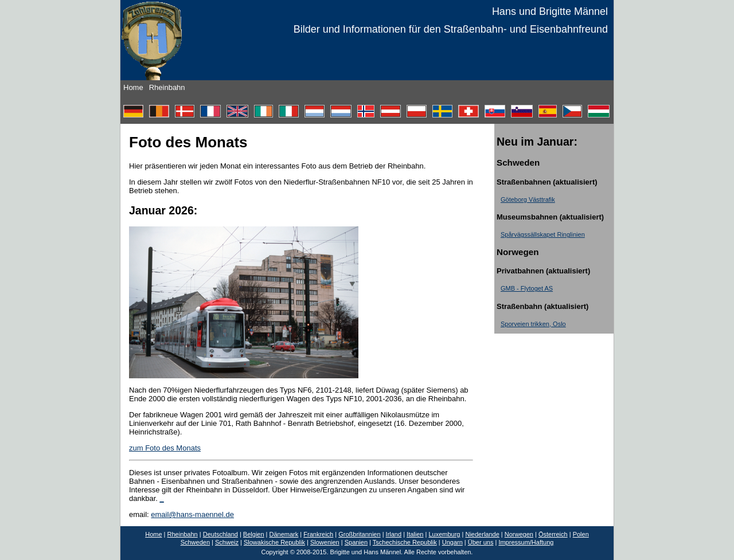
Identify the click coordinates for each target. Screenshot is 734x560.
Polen (581, 534)
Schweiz (227, 542)
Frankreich (318, 534)
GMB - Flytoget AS (527, 288)
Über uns (481, 542)
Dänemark (284, 534)
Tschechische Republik (405, 542)
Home (133, 87)
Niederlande (482, 534)
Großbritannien (359, 534)
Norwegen (519, 534)
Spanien (356, 542)
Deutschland (220, 534)
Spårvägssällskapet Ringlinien (543, 234)
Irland (394, 534)
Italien (415, 534)
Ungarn (452, 542)
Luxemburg (444, 534)
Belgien (254, 534)
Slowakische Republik (274, 542)
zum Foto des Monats (165, 448)
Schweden (195, 542)
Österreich (553, 534)
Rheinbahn (167, 87)
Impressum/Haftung (526, 542)
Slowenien (325, 542)
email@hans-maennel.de (192, 514)
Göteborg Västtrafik (528, 199)
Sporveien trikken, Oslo (533, 324)
